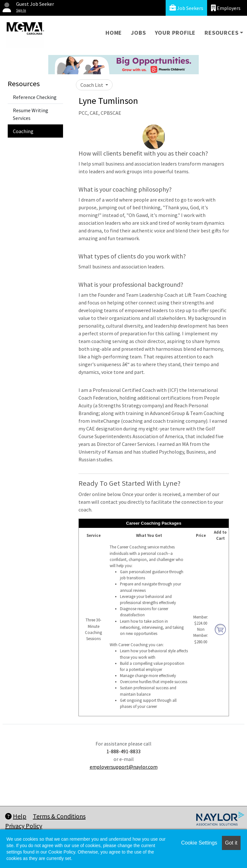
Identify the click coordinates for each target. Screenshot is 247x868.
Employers (226, 8)
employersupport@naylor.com (124, 767)
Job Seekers (186, 8)
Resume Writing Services (31, 114)
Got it (231, 843)
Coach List (92, 85)
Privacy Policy (24, 826)
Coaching (23, 131)
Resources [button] (221, 33)
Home (114, 33)
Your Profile (175, 33)
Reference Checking (35, 97)
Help (16, 816)
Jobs (138, 33)
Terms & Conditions (59, 816)
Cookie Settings (199, 843)
